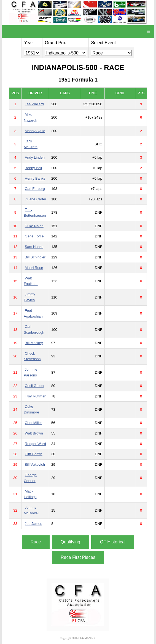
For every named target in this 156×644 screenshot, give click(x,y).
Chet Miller (33, 423)
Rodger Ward (35, 444)
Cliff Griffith (34, 454)
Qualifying (70, 542)
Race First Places (78, 557)
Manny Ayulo (35, 131)
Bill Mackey (34, 343)
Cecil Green (34, 386)
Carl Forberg (35, 189)
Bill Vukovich (35, 464)
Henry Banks (35, 178)
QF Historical (113, 542)
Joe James (33, 524)
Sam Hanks (34, 247)
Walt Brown (34, 433)
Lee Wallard (34, 104)
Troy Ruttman (36, 396)
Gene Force (34, 236)
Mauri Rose (34, 268)
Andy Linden (35, 157)
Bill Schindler (35, 257)
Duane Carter (36, 199)
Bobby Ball (33, 168)
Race (36, 542)
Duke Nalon (34, 226)
